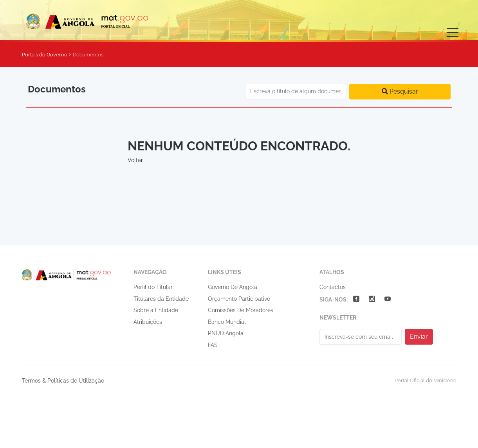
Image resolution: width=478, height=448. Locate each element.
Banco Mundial (227, 322)
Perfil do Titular (153, 287)
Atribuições (148, 322)
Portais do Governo (45, 55)
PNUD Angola (226, 333)
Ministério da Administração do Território (95, 21)
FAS (213, 345)
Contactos (333, 287)
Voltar (135, 160)
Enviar (419, 337)
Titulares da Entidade (161, 299)
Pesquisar (400, 91)
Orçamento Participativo (239, 299)
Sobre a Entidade (156, 310)
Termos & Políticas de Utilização (63, 381)
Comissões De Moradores (241, 310)
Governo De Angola (233, 287)
